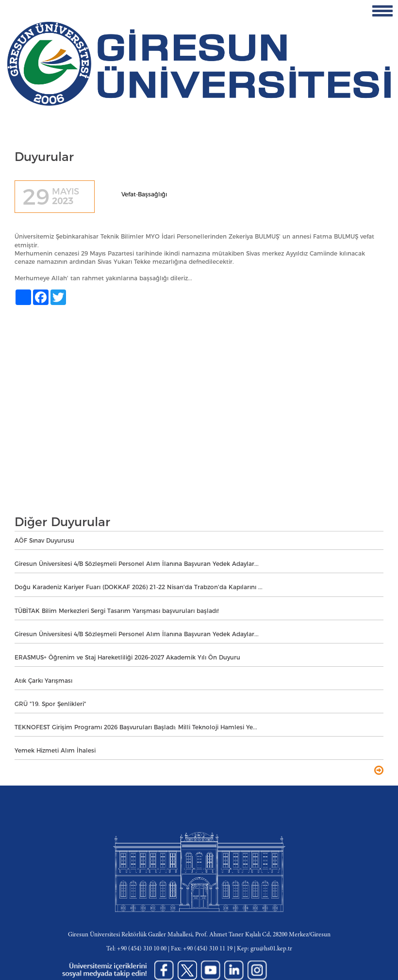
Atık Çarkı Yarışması (43, 681)
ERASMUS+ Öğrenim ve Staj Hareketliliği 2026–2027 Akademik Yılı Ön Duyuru (127, 657)
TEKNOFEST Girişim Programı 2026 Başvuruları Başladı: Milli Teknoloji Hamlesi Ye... (136, 727)
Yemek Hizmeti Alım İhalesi (55, 750)
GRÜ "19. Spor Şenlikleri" (50, 704)
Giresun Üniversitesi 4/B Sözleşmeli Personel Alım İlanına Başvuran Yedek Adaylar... (137, 564)
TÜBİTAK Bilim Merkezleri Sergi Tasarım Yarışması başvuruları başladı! (117, 611)
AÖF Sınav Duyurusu (44, 540)
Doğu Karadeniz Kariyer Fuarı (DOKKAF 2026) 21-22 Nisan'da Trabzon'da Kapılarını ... (139, 587)
